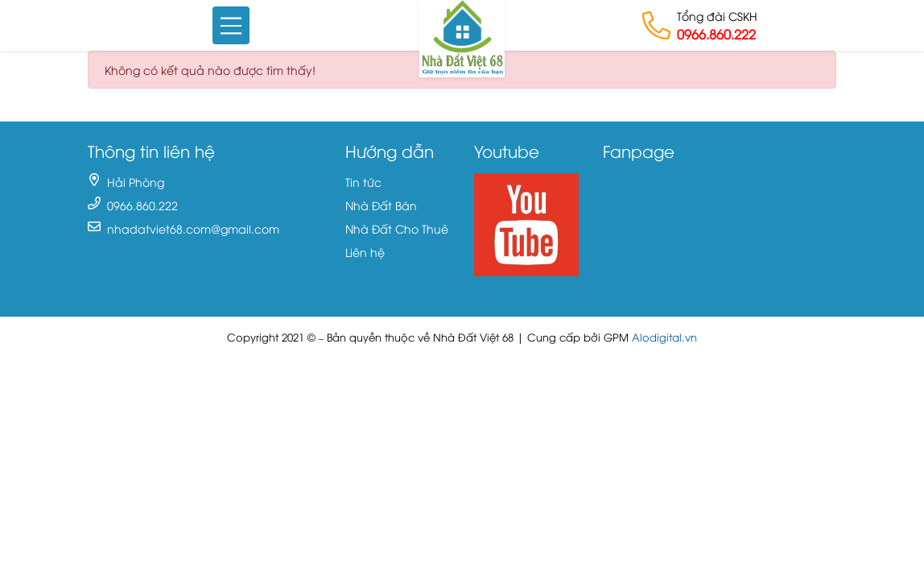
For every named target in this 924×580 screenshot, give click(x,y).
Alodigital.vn (664, 337)
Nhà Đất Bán (381, 205)
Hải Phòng (136, 182)
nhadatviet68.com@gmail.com (193, 228)
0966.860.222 (716, 34)
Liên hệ (365, 252)
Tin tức (363, 182)
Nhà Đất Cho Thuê (397, 228)
